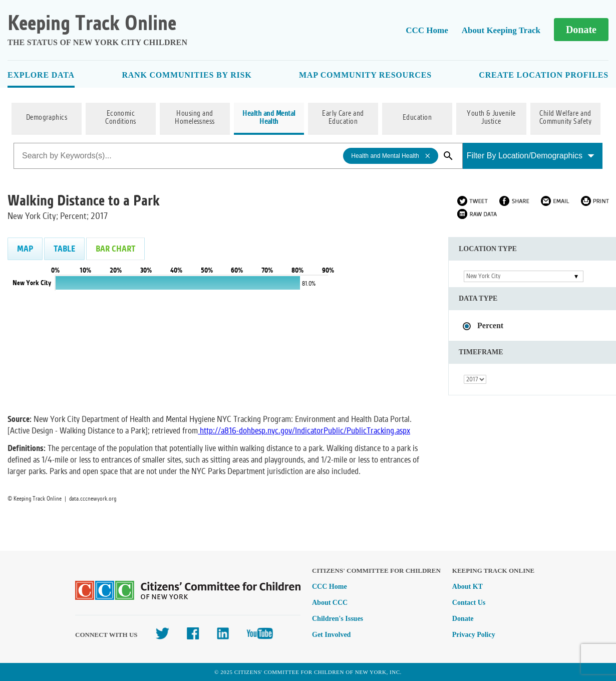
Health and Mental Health (269, 118)
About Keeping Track (501, 30)
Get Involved (331, 635)
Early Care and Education (343, 118)
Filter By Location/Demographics (531, 156)
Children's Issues (338, 619)
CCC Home (427, 30)
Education (417, 118)
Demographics (47, 118)
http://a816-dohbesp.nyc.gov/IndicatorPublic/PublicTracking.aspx (305, 431)
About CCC (330, 603)
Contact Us (469, 603)
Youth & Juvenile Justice (491, 118)
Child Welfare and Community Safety (566, 118)
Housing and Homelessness (195, 118)
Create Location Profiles (544, 75)
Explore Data (41, 75)
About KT (468, 587)
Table (64, 249)
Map (25, 249)
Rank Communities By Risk (187, 75)
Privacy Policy (474, 635)
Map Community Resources (365, 75)
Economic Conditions (121, 118)
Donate (581, 30)
